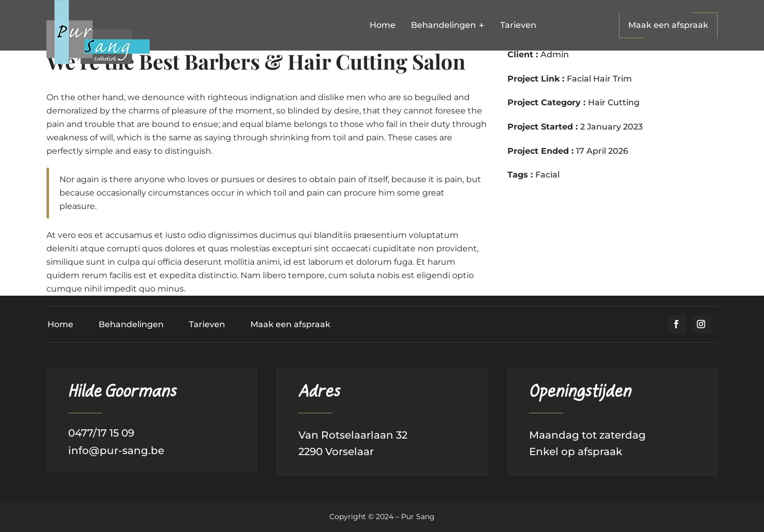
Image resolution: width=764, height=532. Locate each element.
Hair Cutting (614, 102)
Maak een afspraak (668, 25)
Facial (547, 175)
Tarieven (207, 324)
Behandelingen (131, 324)
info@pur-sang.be (116, 450)
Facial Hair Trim (599, 79)
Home (60, 324)
